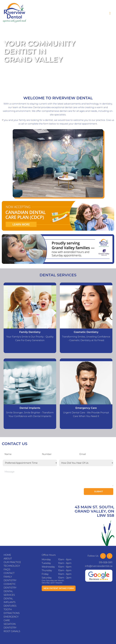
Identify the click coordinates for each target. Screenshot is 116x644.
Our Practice (12, 562)
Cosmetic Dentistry (10, 586)
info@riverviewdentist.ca (99, 566)
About (8, 559)
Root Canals (12, 631)
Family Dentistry (10, 579)
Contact (9, 573)
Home (7, 555)
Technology (12, 566)
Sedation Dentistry (10, 626)
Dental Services (9, 593)
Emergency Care (11, 619)
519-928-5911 (106, 562)
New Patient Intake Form (59, 588)
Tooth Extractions (12, 611)
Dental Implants (10, 600)
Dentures (10, 606)
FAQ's (7, 569)
